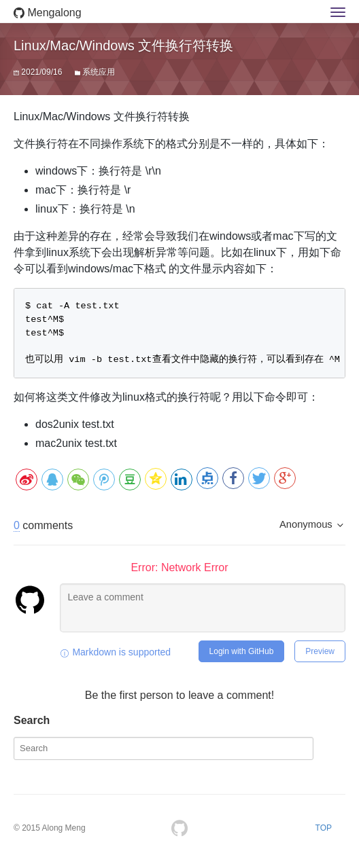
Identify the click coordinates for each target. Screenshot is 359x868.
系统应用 (99, 72)
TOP (324, 835)
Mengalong (48, 13)
